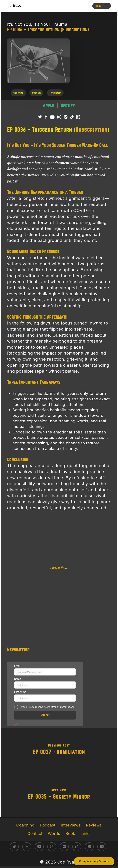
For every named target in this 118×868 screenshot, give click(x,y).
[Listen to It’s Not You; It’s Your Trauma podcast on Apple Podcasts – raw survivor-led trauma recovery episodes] (49, 106)
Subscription (92, 130)
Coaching (25, 825)
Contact (35, 833)
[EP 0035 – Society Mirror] (59, 795)
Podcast (48, 825)
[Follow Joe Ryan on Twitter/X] (40, 117)
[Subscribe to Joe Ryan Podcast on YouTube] (52, 117)
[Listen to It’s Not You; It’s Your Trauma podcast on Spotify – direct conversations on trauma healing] (68, 106)
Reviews (94, 825)
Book (70, 833)
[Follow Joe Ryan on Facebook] (46, 117)
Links (86, 833)
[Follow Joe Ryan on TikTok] (72, 117)
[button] (102, 6)
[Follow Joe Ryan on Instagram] (59, 117)
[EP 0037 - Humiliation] (59, 750)
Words (54, 833)
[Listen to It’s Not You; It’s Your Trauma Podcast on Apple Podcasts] (78, 117)
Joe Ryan (14, 6)
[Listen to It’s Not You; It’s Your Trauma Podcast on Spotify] (66, 117)
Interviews (71, 825)
